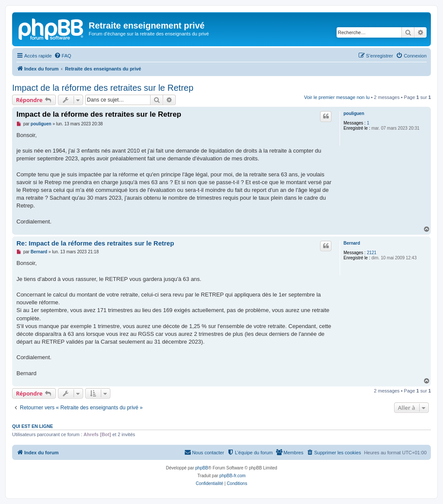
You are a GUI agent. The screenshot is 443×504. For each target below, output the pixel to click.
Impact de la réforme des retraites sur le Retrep (103, 88)
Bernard (352, 243)
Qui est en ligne (33, 426)
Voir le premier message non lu (337, 97)
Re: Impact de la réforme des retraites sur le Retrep (95, 243)
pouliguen (354, 113)
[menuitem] (63, 56)
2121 (372, 253)
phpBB (202, 468)
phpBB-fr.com (233, 476)
